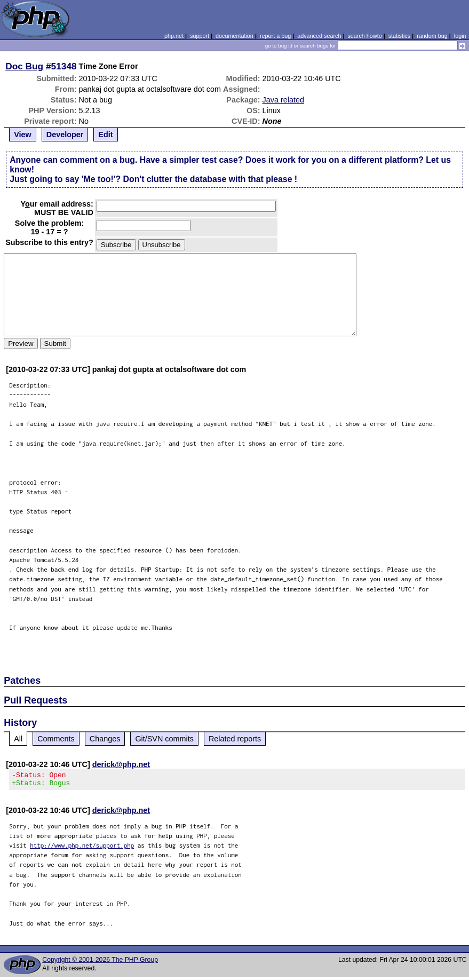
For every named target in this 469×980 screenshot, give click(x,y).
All (18, 739)
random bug (432, 36)
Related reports (235, 739)
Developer (65, 135)
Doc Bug (24, 66)
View (23, 135)
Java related (283, 100)
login (460, 36)
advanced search (319, 36)
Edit (105, 135)
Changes (105, 739)
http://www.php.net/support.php (82, 848)
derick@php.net (121, 764)
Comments (56, 739)
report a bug (275, 36)
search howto (364, 36)
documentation (234, 36)
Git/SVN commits (164, 739)
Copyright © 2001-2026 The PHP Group (100, 963)
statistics (399, 36)
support (200, 36)
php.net (174, 36)
